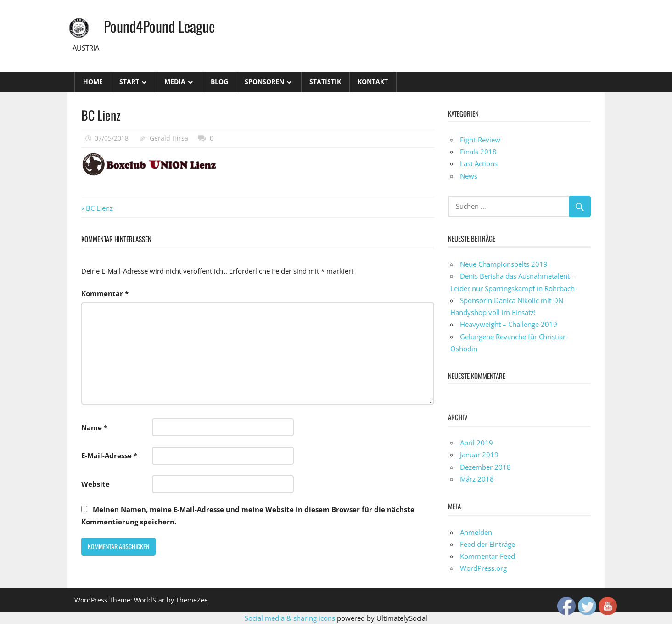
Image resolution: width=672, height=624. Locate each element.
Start (129, 82)
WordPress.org (483, 568)
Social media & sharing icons (291, 618)
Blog (219, 82)
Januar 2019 (479, 455)
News (469, 176)
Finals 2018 (478, 152)
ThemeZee (192, 600)
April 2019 (476, 443)
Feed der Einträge (487, 544)
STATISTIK (325, 82)
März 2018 (477, 479)
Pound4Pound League (159, 26)
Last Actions (479, 163)
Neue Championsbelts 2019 (504, 264)
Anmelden (476, 532)
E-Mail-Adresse (109, 455)
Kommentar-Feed (487, 556)
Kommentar (105, 293)
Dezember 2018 (485, 467)
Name (94, 427)
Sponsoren (264, 82)
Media (175, 82)
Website (95, 484)
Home (93, 82)
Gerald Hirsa (169, 138)
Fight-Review (480, 140)
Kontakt (373, 82)
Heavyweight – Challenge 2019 (509, 324)
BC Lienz (99, 208)
